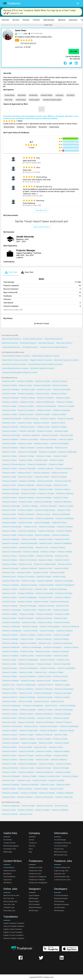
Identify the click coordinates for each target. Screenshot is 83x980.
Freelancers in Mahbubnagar (69, 726)
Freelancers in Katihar (30, 631)
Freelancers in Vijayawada (61, 410)
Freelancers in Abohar (9, 747)
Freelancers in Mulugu (26, 548)
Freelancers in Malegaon (30, 506)
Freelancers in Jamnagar (46, 494)
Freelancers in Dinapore (62, 697)
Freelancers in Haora (9, 452)
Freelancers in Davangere (48, 506)
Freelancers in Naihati (24, 573)
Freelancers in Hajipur (26, 735)
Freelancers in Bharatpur (26, 593)
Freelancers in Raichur (9, 598)
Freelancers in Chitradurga (45, 722)
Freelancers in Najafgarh (10, 440)
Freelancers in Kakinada (31, 552)
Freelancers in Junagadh (61, 635)
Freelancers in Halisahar (61, 751)
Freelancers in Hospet (45, 623)
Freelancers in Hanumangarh (64, 689)
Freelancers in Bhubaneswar (45, 402)
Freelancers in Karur (26, 589)
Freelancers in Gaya (64, 510)
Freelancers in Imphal (24, 602)
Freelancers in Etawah (61, 568)
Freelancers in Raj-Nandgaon (11, 706)
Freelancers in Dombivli (27, 448)
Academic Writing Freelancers (33, 339)
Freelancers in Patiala (9, 535)
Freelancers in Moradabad (27, 469)
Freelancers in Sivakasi (10, 589)
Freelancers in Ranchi (58, 423)
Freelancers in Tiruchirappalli (27, 452)
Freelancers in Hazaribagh (63, 693)
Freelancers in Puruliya (43, 768)
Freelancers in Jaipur (28, 390)
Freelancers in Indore (44, 390)
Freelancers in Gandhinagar (11, 627)
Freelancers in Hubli (41, 460)
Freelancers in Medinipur (27, 697)
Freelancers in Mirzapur (10, 606)
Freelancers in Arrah (9, 602)
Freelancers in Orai (8, 689)
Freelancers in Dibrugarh (61, 768)
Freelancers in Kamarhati (46, 531)
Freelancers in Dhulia (25, 523)
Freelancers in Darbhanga (44, 556)
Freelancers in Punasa (59, 523)
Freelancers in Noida (9, 394)
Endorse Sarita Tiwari (41, 227)
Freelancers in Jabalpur (59, 427)
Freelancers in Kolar (42, 760)
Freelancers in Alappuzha (10, 585)
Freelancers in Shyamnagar (11, 506)
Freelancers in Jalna (25, 564)
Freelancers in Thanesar (63, 722)
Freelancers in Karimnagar (44, 593)
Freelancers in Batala (26, 714)
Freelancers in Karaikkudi (28, 643)
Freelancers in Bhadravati (27, 677)
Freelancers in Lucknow (59, 394)
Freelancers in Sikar (60, 618)
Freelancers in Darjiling (46, 764)
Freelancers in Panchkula (44, 618)
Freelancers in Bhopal (28, 398)
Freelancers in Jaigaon (62, 685)
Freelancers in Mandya (66, 731)
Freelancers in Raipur (61, 431)
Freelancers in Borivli (24, 473)
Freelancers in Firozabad (10, 543)
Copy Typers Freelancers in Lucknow (14, 364)
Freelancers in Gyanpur (26, 618)
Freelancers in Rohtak (45, 539)
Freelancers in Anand (31, 726)
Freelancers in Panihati (26, 519)
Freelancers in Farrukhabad (63, 581)
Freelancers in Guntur (24, 423)
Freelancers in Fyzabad (45, 697)
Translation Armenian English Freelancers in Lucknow (20, 373)
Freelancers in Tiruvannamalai (12, 726)
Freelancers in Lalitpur (26, 760)
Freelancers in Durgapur (44, 485)
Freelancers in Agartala (61, 610)
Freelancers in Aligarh (56, 464)
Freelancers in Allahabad (45, 448)
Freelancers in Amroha (43, 652)
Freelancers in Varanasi (45, 431)
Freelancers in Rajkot (63, 398)
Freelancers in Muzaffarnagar (12, 527)
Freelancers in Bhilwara (42, 535)
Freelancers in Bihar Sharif (11, 581)
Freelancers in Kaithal (9, 718)
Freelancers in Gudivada (47, 793)
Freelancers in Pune (25, 385)
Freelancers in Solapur (9, 456)
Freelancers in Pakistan (10, 814)
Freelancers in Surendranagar (31, 647)
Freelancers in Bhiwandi (45, 469)
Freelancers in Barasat (9, 548)
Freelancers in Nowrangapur (59, 444)
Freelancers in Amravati (59, 473)
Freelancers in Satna (45, 568)
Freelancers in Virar (51, 706)
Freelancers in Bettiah (60, 756)
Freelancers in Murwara (30, 627)
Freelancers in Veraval (60, 677)
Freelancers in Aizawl (62, 560)
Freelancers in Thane (27, 402)
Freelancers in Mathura (64, 531)
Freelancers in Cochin (26, 415)
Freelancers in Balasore (25, 797)
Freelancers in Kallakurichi (31, 435)
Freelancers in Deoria (56, 747)
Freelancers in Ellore (27, 639)
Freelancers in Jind (8, 685)
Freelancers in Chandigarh (11, 390)
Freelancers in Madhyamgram (26, 685)
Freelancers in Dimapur (10, 731)
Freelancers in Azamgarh (10, 793)
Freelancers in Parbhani (26, 556)
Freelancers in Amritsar (41, 423)
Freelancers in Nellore (9, 519)
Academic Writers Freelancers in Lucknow (46, 356)
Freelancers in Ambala (45, 710)
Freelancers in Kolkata (9, 385)
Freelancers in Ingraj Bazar (62, 664)
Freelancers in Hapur (28, 581)
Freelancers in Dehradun (10, 427)
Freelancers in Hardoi (27, 768)
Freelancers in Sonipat (57, 573)
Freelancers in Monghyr (10, 614)
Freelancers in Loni (41, 672)
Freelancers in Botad (41, 789)
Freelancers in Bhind (27, 656)
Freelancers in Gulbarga (26, 498)
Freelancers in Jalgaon (66, 506)
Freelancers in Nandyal (10, 672)
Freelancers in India (61, 806)
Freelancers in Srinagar (26, 456)
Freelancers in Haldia (9, 664)
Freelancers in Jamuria (45, 685)
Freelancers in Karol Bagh (10, 494)
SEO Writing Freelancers (30, 347)
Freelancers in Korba (9, 514)
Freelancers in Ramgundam (43, 502)
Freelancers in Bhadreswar (45, 772)
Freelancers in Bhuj (60, 735)
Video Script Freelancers (64, 343)
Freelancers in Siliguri (46, 489)
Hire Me (74, 52)
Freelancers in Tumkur (62, 539)
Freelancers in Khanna (25, 789)
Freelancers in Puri (63, 660)
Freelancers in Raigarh (29, 776)
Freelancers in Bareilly (9, 469)
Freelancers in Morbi (63, 785)
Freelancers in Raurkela (45, 481)
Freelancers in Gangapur (70, 776)
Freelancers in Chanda (25, 535)
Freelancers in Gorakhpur (48, 440)
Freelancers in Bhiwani (47, 631)
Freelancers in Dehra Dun (63, 481)
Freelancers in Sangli (9, 477)
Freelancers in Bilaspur (10, 560)
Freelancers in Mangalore (26, 514)
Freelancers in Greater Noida (11, 552)
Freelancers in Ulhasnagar (11, 489)
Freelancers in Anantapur (29, 585)
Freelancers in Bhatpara (44, 498)
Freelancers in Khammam (26, 664)
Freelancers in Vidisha (44, 718)
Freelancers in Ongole (9, 660)
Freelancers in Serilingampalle (33, 706)
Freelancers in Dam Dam (10, 768)
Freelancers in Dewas (65, 564)
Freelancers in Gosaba (41, 602)
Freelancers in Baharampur (11, 647)
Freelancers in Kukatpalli (47, 527)
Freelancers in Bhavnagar (41, 473)
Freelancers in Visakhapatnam (46, 406)
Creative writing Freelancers (11, 347)
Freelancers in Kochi (9, 423)
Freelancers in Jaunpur (10, 668)
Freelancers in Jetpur (47, 785)
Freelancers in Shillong (27, 739)
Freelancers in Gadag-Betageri (28, 660)
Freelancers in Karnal (46, 598)
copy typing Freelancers (46, 343)
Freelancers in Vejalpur (63, 772)
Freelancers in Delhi (8, 381)
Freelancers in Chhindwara (48, 731)
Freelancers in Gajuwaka (29, 568)
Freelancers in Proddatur (10, 652)
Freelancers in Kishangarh (11, 743)
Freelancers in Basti (9, 797)
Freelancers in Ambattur (65, 527)
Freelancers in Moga (25, 747)
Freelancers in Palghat (44, 739)
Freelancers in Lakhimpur (26, 718)
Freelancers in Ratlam (46, 585)
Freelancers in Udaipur (43, 415)
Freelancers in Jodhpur (10, 415)
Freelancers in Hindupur (10, 739)
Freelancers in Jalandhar (66, 406)
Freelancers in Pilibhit (45, 743)
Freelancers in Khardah (26, 751)
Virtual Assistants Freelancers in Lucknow (16, 356)
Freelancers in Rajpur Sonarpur (45, 510)
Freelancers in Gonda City (44, 735)
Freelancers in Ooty (41, 589)
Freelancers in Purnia (29, 623)
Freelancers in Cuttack (25, 477)
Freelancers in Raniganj (29, 743)
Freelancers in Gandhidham (66, 668)
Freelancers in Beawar (62, 743)
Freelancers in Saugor (44, 577)
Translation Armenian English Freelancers (54, 347)
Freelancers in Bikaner (9, 431)
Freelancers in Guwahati (65, 419)
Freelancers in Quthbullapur (28, 598)
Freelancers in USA (26, 814)
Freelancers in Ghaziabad (10, 398)
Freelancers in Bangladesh (11, 806)
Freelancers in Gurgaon (60, 385)
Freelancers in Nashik (66, 440)
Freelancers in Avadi (9, 577)
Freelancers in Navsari (47, 660)
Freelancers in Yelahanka (29, 793)
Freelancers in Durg (8, 573)
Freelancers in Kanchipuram (59, 602)
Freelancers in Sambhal (62, 623)
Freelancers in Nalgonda (26, 772)
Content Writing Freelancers (54, 339)
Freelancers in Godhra (60, 739)
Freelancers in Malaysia (25, 810)
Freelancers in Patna (9, 410)
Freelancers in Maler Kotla (64, 797)
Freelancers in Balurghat (63, 714)
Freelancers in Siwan (24, 781)
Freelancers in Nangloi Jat (70, 627)
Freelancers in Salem (60, 456)
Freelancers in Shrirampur (64, 593)
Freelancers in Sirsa (45, 643)
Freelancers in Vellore (9, 498)
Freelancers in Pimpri (9, 444)
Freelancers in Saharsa (10, 714)
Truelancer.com (48, 977)
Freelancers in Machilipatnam (12, 631)
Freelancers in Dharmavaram (44, 797)
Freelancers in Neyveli (71, 647)
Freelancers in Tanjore (9, 556)
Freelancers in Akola (9, 510)
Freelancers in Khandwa (61, 639)
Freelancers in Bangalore (25, 381)
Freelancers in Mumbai (43, 381)
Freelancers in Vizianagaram (53, 647)
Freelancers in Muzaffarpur (27, 531)
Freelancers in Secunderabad (12, 419)
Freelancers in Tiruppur (44, 456)
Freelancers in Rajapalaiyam (27, 764)
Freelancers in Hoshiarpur (25, 689)
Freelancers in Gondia (9, 764)
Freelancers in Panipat (48, 552)
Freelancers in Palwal (9, 772)
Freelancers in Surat (42, 394)
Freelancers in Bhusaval (43, 639)
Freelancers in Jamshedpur (29, 440)
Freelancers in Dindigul (65, 552)
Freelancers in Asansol (28, 494)
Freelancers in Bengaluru (26, 394)
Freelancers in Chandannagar (63, 643)
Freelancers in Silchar (9, 702)
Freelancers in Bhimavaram (44, 714)
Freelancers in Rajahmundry (44, 519)
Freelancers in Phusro (44, 635)
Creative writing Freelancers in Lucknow (15, 368)
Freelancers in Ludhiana (26, 406)
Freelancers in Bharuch (10, 697)
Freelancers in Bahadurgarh (43, 693)
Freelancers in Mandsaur (59, 760)
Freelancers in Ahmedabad (61, 390)
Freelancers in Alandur (9, 693)
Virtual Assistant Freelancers (12, 339)
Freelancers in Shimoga (29, 539)
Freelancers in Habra (9, 722)
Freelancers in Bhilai (9, 473)
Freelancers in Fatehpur (47, 668)
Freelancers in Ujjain (25, 502)
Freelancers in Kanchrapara (49, 726)
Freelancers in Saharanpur (65, 494)
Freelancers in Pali (62, 606)
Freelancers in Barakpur (28, 710)
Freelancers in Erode (9, 485)
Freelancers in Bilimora (62, 489)
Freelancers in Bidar (45, 610)
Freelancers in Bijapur (46, 560)
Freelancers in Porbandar (26, 722)
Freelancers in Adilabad (56, 781)
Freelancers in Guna (25, 693)
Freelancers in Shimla (61, 656)
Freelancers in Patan (9, 789)
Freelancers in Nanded (9, 481)
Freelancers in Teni (61, 448)
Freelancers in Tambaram (60, 652)
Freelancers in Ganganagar (58, 589)
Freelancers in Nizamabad (29, 543)
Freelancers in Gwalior (27, 427)
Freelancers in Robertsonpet (28, 731)
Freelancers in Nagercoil (63, 598)
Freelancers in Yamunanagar (11, 610)
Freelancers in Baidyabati (65, 793)
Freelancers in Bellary (9, 531)
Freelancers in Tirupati (40, 573)
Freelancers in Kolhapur (29, 489)
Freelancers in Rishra (56, 789)
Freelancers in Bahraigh (10, 643)
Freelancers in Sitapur (56, 672)
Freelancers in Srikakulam (11, 785)
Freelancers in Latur (30, 527)
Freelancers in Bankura (10, 735)
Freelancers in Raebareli (64, 631)
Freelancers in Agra (66, 435)
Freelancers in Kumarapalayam (50, 627)
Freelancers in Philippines (60, 810)
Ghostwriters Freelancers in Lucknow (66, 360)
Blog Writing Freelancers (10, 343)
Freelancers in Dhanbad (10, 448)
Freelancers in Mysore (9, 460)
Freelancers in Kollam (9, 523)
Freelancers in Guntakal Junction (49, 776)
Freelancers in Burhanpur (45, 614)
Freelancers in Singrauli (28, 635)
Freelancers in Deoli (8, 781)
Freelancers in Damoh (40, 781)
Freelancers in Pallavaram (44, 689)
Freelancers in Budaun (60, 681)
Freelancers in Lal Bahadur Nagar (45, 564)
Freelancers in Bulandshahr (11, 623)
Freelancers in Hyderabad (42, 385)
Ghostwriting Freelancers (28, 343)
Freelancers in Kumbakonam (28, 668)
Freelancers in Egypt (28, 806)
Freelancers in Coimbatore (45, 398)
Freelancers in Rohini (25, 460)
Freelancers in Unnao (43, 681)
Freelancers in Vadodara (10, 402)
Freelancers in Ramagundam (65, 585)
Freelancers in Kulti (45, 543)
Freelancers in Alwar (62, 556)
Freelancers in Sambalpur (10, 681)
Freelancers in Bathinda (45, 581)
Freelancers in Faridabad (64, 402)
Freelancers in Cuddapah (43, 756)
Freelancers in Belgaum (25, 510)
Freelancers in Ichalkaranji (28, 560)
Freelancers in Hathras (10, 760)
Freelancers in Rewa (29, 610)
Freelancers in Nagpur (9, 406)
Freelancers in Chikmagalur (11, 776)
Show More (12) (42, 211)
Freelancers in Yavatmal (44, 751)
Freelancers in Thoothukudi (61, 514)
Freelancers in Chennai (59, 381)
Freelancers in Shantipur (10, 710)
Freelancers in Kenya (9, 810)
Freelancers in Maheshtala (62, 502)
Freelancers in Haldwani (61, 718)
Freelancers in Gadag (28, 681)
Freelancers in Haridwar (10, 635)
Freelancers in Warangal (59, 477)
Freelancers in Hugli (27, 652)
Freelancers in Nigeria (42, 810)
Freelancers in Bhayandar (26, 485)
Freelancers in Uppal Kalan (30, 785)
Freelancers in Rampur (58, 548)
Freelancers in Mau (59, 577)
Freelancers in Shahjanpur (11, 539)
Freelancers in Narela (56, 460)
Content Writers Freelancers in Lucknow (15, 360)
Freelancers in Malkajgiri (67, 706)
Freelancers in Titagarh (26, 756)
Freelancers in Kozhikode (27, 481)
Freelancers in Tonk (57, 702)
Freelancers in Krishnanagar (63, 710)
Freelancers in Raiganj (44, 664)
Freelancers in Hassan (9, 751)
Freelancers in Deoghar (27, 614)
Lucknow (20, 34)
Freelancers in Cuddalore (44, 656)
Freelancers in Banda (25, 702)
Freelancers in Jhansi (43, 514)
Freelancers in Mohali (59, 415)
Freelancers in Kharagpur (28, 606)
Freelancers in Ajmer (61, 485)
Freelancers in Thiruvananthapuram (14, 464)
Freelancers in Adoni (44, 677)
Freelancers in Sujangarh (10, 639)
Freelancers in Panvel (9, 756)
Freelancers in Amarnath (46, 606)
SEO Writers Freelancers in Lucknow (42, 368)
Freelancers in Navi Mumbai (11, 435)
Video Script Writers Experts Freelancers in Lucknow (45, 364)
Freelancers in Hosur (9, 593)
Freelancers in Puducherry (64, 469)
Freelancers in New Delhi (27, 431)
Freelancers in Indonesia (45, 806)
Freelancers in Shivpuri (10, 677)
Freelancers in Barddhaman (63, 543)
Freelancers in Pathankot (10, 656)
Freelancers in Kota (43, 427)
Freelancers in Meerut (41, 444)
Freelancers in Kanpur (44, 410)
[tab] (11, 272)
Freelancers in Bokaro (42, 477)
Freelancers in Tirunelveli (50, 435)
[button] (5, 20)
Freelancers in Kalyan (25, 444)
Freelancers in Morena (41, 702)
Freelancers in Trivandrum (26, 410)
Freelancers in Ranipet (9, 564)
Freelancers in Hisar (42, 548)
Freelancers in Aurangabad (48, 452)
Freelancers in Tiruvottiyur (26, 577)
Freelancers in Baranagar (10, 568)
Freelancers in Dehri (40, 747)
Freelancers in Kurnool (9, 502)
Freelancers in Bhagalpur (42, 523)
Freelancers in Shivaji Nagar (67, 452)
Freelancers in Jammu (61, 498)
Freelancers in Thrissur (31, 419)
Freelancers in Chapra (9, 618)
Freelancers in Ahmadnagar (64, 519)
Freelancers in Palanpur (63, 764)
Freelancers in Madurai (48, 419)
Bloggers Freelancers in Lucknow (41, 360)
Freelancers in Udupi (26, 672)
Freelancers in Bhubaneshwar (37, 464)
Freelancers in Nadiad (62, 614)
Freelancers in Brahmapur (61, 535)
